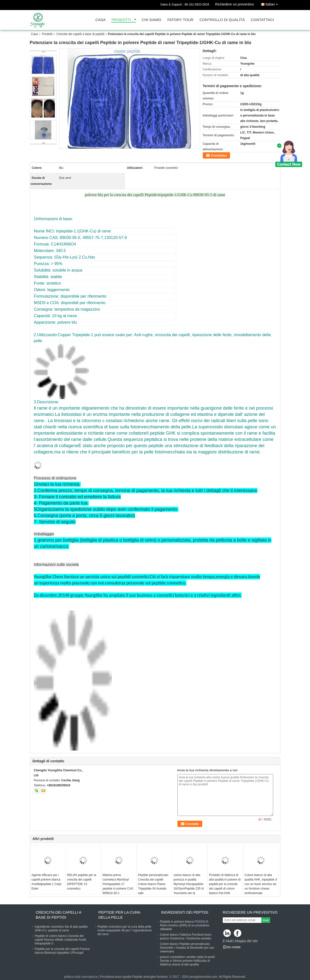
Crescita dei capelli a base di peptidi (80, 34)
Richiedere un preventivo (234, 4)
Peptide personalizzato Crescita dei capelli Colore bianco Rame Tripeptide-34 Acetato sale (153, 884)
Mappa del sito (246, 941)
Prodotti (121, 20)
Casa (101, 20)
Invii (266, 920)
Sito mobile (232, 947)
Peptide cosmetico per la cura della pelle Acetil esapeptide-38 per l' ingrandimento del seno (125, 930)
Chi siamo (151, 20)
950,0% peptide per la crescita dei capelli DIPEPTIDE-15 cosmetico (82, 882)
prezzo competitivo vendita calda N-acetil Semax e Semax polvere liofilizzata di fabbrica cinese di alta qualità (187, 961)
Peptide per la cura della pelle (119, 915)
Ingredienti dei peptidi (185, 912)
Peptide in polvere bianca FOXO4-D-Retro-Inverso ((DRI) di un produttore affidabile (185, 925)
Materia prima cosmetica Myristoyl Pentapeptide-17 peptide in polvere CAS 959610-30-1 (118, 884)
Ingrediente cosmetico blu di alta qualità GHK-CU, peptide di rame (61, 929)
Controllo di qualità (222, 20)
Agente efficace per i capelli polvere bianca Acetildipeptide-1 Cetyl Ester (46, 882)
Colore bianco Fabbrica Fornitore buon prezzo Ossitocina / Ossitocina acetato (186, 937)
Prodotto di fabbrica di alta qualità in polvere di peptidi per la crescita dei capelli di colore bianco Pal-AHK (225, 884)
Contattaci (263, 20)
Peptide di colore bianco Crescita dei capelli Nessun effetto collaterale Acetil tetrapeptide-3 (61, 940)
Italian (273, 3)
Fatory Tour (180, 20)
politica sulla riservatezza (81, 977)
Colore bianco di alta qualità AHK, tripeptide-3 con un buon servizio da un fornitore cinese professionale (261, 884)
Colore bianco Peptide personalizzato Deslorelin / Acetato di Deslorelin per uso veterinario (187, 948)
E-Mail (228, 941)
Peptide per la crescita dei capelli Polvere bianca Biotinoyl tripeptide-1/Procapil (62, 951)
